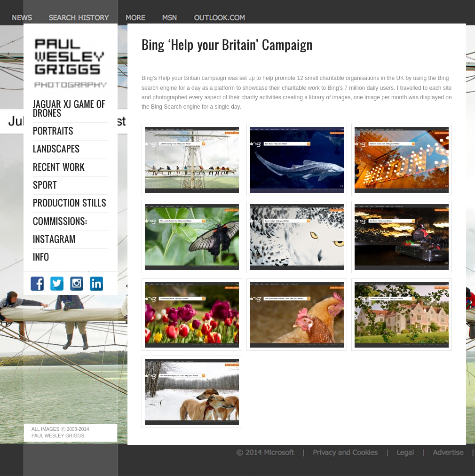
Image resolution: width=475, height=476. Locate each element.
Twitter (57, 284)
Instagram (77, 284)
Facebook (38, 284)
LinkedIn (97, 284)
